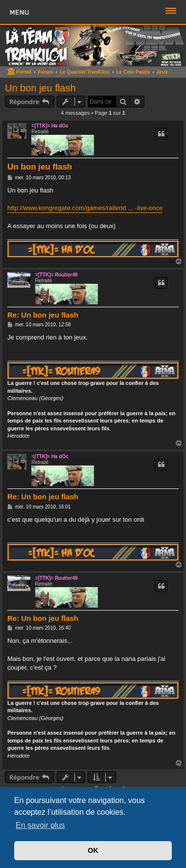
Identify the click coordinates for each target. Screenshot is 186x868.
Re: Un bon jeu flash (43, 315)
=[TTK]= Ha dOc (50, 126)
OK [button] (93, 850)
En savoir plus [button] (40, 825)
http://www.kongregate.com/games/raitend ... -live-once (85, 208)
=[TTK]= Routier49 (57, 275)
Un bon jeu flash (40, 88)
